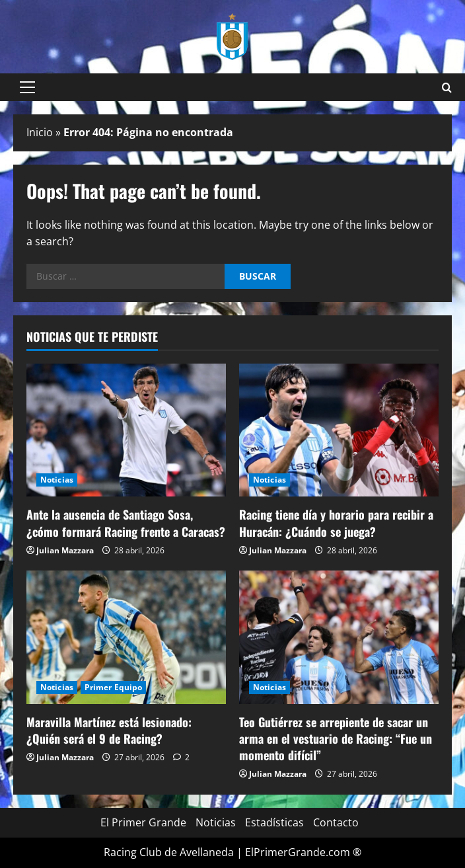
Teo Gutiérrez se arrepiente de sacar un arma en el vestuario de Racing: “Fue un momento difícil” (336, 738)
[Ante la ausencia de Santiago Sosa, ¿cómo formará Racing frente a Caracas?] (126, 430)
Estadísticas (274, 822)
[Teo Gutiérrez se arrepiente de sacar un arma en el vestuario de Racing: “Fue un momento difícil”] (339, 637)
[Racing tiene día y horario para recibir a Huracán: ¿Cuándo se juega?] (339, 430)
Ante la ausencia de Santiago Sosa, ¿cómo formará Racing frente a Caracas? (126, 523)
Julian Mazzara (65, 550)
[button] (27, 87)
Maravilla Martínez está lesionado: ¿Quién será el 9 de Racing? (109, 730)
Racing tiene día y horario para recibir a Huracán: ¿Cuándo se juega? (336, 523)
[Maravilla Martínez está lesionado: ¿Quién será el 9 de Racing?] (126, 637)
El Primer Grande (143, 822)
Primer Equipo (113, 687)
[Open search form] (447, 88)
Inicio (40, 132)
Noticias (57, 480)
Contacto (336, 822)
